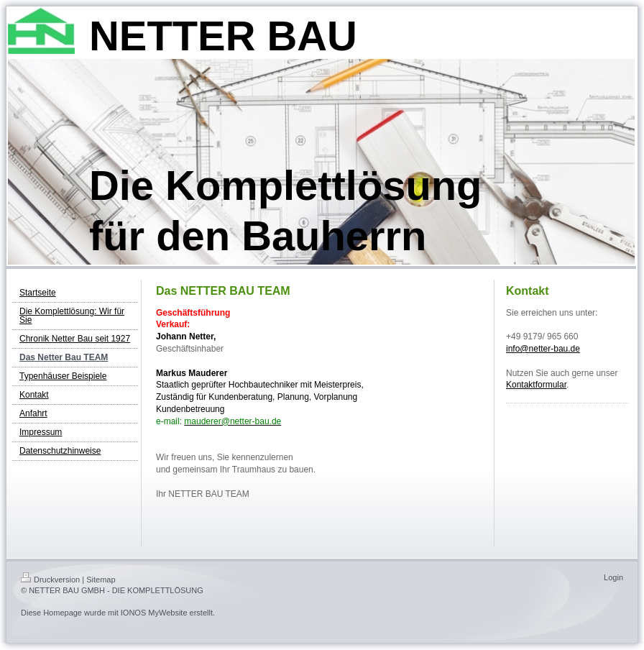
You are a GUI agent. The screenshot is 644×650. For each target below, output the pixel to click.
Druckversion (50, 580)
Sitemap (101, 580)
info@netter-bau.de (543, 349)
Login (613, 577)
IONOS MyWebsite (154, 613)
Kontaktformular (536, 385)
